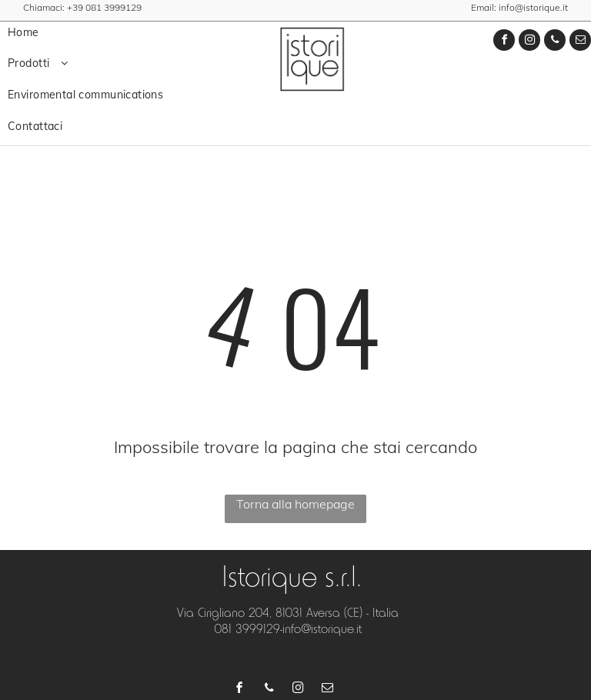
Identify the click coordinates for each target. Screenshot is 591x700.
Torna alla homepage (295, 504)
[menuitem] (115, 33)
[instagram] (529, 42)
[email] (580, 42)
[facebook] (504, 42)
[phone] (555, 42)
